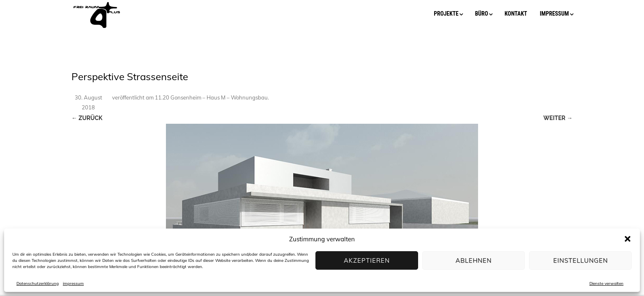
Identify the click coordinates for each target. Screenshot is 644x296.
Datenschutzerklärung (38, 283)
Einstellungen (581, 260)
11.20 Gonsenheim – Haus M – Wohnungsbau (211, 97)
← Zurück (87, 118)
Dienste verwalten (606, 283)
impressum (73, 283)
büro (481, 14)
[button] (628, 239)
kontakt (516, 14)
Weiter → (558, 118)
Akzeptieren (367, 260)
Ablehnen (474, 260)
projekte (446, 14)
